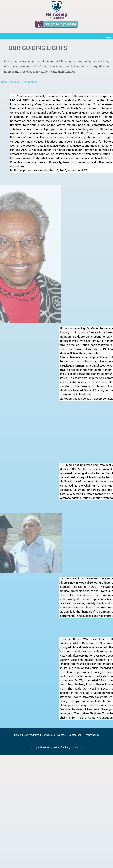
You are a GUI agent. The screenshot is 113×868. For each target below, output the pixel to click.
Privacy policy (91, 735)
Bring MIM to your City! (61, 24)
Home (18, 735)
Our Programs (31, 735)
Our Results (48, 735)
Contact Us (75, 735)
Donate (62, 735)
